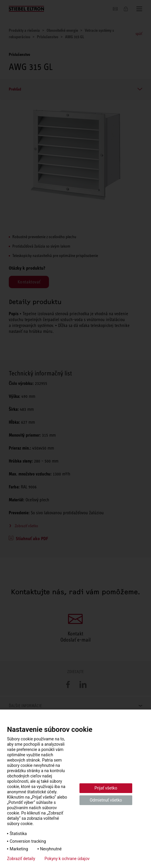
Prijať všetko (106, 788)
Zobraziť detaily (21, 859)
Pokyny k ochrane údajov (67, 859)
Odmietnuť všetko (106, 800)
